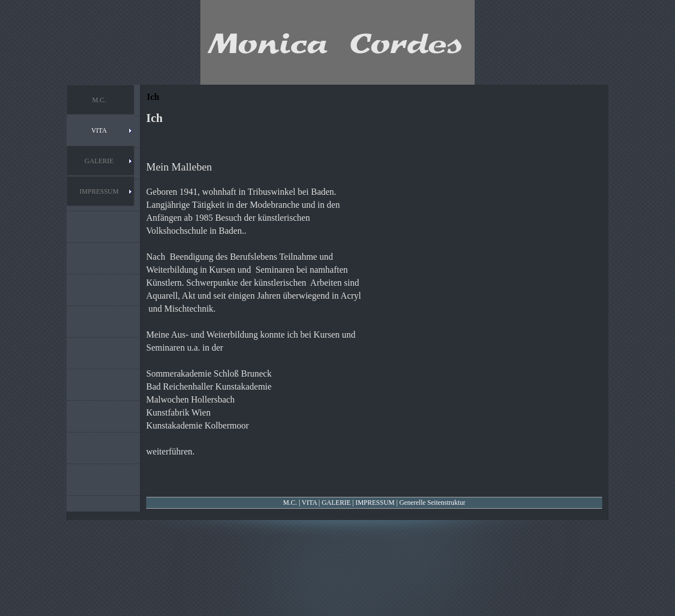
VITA (309, 503)
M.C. (290, 503)
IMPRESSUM (375, 503)
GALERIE (336, 503)
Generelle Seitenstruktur (432, 503)
